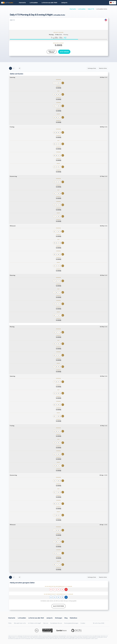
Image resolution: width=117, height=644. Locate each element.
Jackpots (64, 3)
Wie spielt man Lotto (20, 623)
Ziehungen (59, 618)
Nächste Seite (103, 68)
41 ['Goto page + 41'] (20, 68)
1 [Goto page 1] (10, 68)
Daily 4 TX (91, 9)
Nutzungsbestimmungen (71, 623)
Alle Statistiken (58, 606)
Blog (66, 618)
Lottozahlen (82, 9)
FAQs (10, 623)
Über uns (46, 623)
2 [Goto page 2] (14, 68)
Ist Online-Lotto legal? (34, 623)
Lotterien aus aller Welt (49, 3)
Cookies (83, 623)
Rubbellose (74, 618)
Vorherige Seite (92, 68)
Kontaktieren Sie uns (56, 623)
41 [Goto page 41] (20, 577)
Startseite (73, 9)
